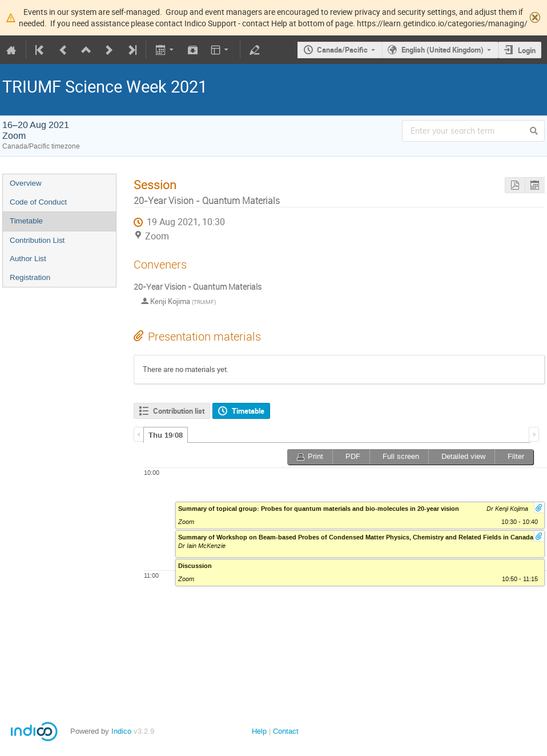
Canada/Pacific (342, 50)
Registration (30, 277)
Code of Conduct (38, 202)
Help (259, 731)
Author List (28, 259)
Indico (121, 731)
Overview (26, 183)
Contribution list (179, 411)
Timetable (26, 221)
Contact (286, 731)
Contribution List (37, 240)
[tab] (166, 435)
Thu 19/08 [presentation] (166, 435)
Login (527, 50)
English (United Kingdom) (443, 50)
